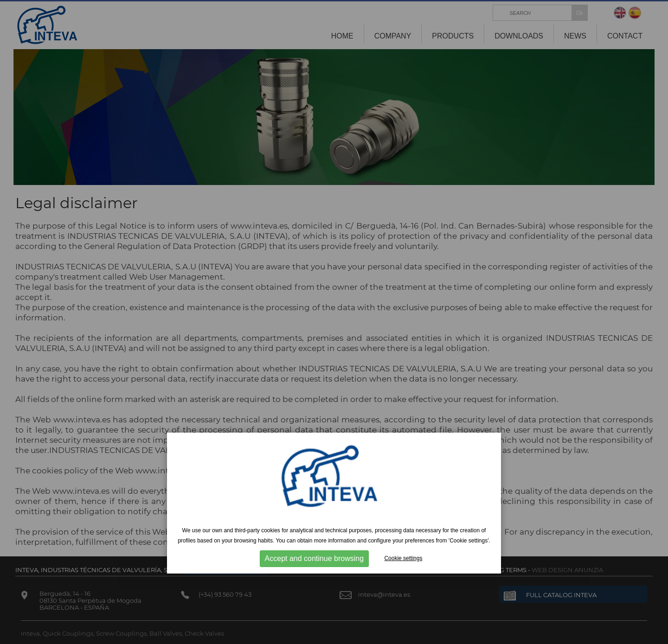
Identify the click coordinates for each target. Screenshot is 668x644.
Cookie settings (403, 558)
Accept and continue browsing (314, 558)
